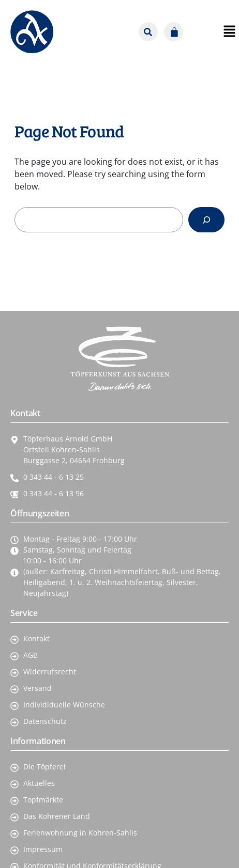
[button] (197, 32)
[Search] (207, 220)
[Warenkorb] (174, 32)
